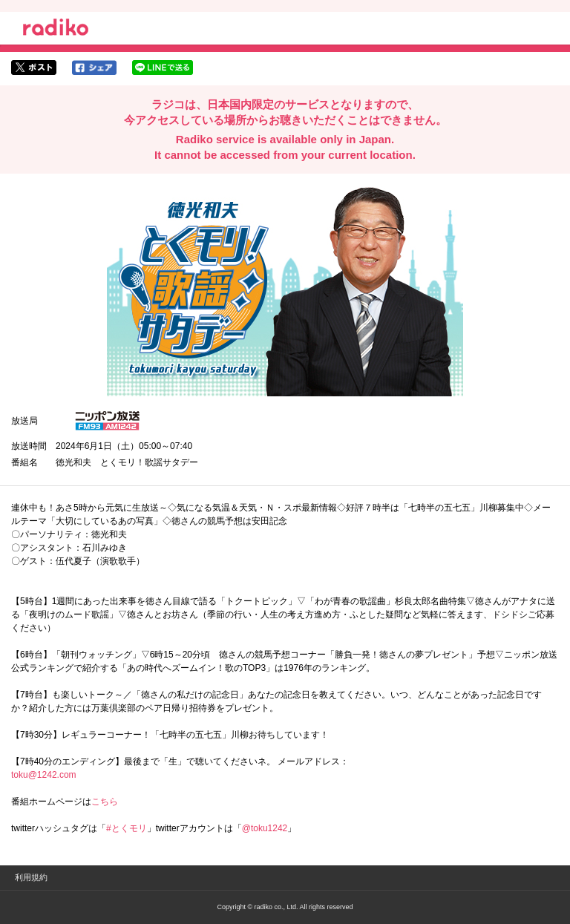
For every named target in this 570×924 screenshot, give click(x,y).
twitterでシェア (34, 68)
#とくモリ (127, 828)
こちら (105, 802)
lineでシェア (163, 68)
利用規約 (31, 877)
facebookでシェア (94, 68)
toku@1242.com (44, 775)
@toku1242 (265, 828)
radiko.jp (56, 30)
